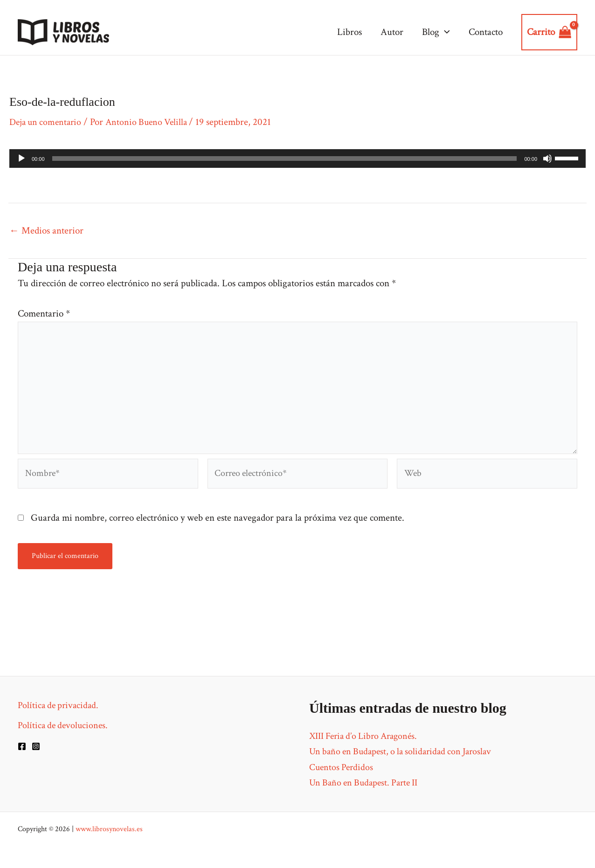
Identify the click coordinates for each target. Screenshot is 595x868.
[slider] (285, 158)
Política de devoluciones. (64, 725)
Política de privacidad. (60, 705)
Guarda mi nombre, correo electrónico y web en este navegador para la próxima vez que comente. (218, 528)
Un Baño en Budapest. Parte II (367, 782)
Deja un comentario (47, 122)
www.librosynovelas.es (109, 829)
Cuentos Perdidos (342, 767)
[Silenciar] (547, 158)
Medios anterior (46, 231)
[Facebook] (22, 746)
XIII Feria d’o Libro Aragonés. (367, 736)
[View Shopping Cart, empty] (549, 32)
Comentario (44, 313)
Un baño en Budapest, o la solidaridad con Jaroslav (405, 751)
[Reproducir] (21, 158)
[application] (443, 32)
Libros (346, 32)
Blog (435, 32)
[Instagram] (36, 746)
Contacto (485, 32)
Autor (390, 32)
